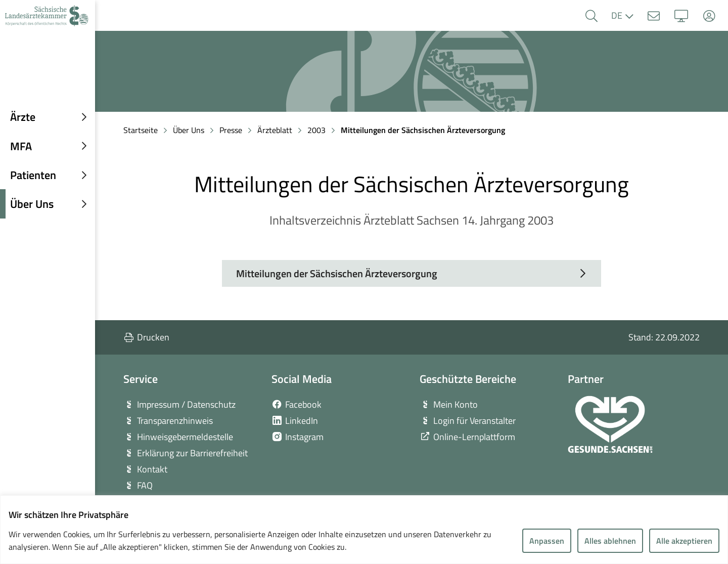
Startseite (141, 130)
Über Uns (189, 130)
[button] (591, 16)
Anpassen (547, 541)
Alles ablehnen (610, 541)
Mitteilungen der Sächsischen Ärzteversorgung (423, 130)
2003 (316, 130)
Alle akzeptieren (684, 541)
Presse (231, 130)
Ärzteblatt (275, 130)
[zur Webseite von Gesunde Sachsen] (610, 424)
